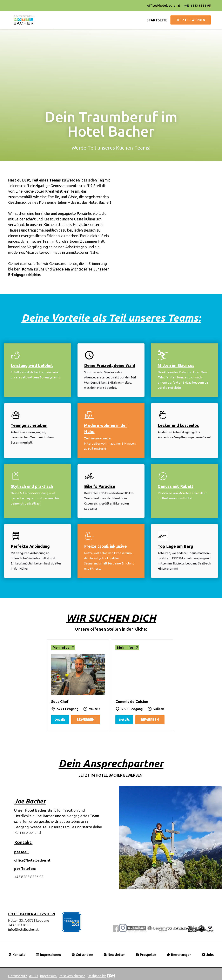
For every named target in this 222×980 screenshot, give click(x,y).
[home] (23, 20)
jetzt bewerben (191, 20)
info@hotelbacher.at (23, 930)
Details (60, 719)
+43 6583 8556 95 (198, 5)
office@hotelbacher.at (164, 5)
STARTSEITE (157, 20)
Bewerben (86, 720)
